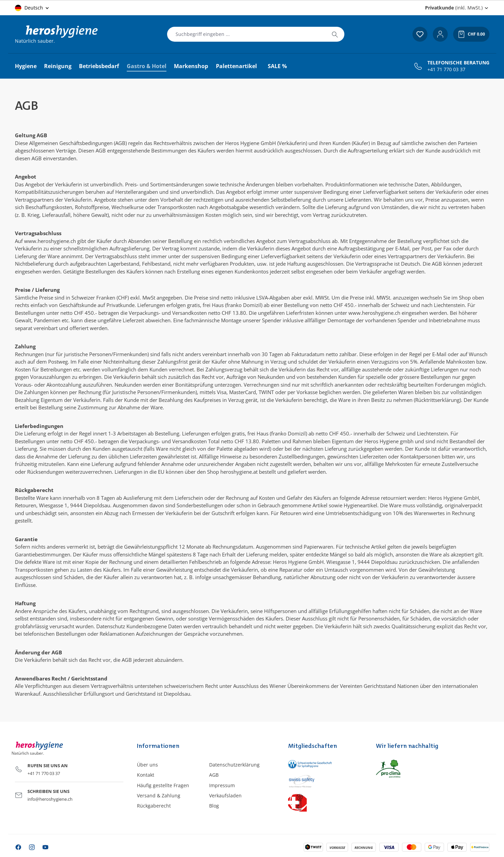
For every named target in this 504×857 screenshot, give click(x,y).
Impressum (222, 785)
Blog (214, 806)
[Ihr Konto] (440, 34)
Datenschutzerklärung (234, 765)
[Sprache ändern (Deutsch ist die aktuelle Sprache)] (32, 8)
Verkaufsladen (225, 795)
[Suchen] (335, 34)
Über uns (147, 765)
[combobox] (246, 34)
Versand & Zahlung (159, 795)
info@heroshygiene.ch (50, 799)
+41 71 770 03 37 (446, 69)
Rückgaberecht (154, 806)
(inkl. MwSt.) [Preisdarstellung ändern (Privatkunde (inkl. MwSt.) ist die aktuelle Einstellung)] (454, 8)
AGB (214, 775)
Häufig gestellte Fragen (163, 785)
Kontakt (146, 775)
